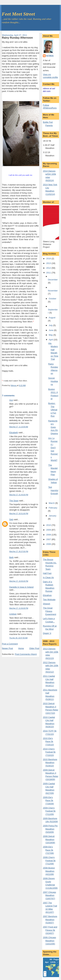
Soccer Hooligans (53, 381)
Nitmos (50, 56)
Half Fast (47, 573)
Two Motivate (49, 600)
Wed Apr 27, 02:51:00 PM (19, 514)
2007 (49, 539)
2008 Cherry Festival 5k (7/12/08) (49, 860)
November (53, 291)
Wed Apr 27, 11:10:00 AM (19, 427)
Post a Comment (10, 644)
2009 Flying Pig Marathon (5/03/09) (50, 829)
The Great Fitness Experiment (50, 611)
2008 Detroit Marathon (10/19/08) (49, 839)
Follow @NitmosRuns (50, 107)
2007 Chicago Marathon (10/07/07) (49, 895)
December (53, 280)
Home (21, 648)
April (51, 340)
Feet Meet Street (18, 14)
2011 (49, 273)
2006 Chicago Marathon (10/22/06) (49, 941)
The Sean (14, 501)
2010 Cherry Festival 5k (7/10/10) (49, 752)
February (53, 508)
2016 (49, 259)
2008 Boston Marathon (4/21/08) (49, 871)
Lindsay (13, 614)
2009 (49, 530)
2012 (49, 268)
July (51, 325)
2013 (49, 263)
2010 (49, 525)
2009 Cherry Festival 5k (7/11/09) (49, 811)
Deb (11, 519)
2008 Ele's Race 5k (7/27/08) (48, 850)
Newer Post (7, 648)
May (51, 335)
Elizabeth (14, 433)
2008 (49, 535)
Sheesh (47, 604)
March (52, 503)
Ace (11, 400)
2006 (49, 544)
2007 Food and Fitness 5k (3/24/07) (50, 930)
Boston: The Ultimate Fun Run (53, 410)
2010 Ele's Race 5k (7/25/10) (48, 741)
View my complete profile (50, 76)
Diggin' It (47, 633)
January (53, 516)
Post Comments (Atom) (26, 654)
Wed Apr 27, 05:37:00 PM (19, 552)
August (52, 318)
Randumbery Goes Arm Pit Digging (53, 427)
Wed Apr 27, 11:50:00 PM (19, 608)
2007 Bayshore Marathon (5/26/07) (50, 920)
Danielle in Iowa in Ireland (21, 587)
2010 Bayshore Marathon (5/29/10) (50, 763)
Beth (11, 557)
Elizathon (47, 595)
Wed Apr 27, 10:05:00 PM (19, 581)
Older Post (34, 648)
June (51, 330)
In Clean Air (48, 577)
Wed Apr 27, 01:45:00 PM (19, 495)
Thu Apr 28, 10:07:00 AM (18, 638)
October (53, 299)
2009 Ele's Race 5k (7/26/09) (48, 801)
